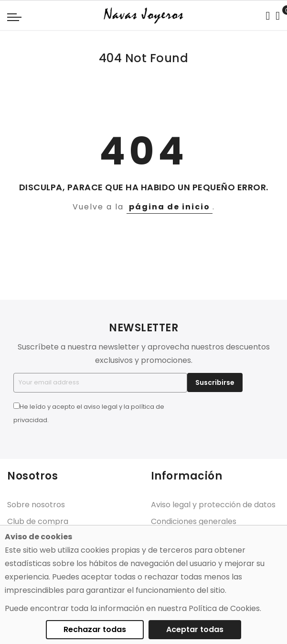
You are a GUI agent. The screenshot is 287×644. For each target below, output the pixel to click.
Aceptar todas (195, 629)
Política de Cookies (224, 608)
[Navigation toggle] (14, 17)
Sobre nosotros (36, 505)
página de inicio (170, 207)
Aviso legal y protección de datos (213, 505)
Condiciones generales (194, 521)
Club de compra (38, 521)
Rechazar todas (95, 629)
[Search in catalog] (268, 16)
